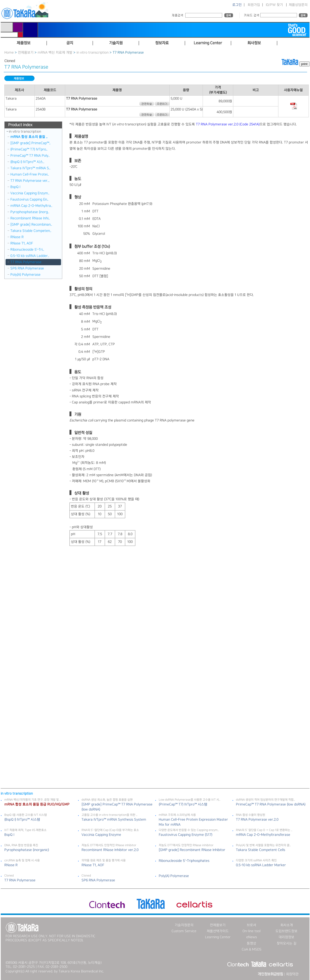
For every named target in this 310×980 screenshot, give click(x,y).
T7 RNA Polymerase (26, 262)
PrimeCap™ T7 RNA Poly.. (30, 156)
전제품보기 (26, 53)
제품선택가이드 (218, 931)
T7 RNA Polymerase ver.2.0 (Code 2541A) (228, 124)
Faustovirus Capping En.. (29, 199)
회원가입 (254, 5)
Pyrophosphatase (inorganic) (27, 850)
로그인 (237, 5)
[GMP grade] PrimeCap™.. (31, 143)
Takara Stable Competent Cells (261, 850)
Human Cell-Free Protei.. (30, 174)
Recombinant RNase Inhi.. (30, 218)
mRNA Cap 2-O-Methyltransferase (263, 835)
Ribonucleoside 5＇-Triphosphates (184, 861)
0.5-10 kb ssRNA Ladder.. (30, 256)
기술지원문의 (184, 925)
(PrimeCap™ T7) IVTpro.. (29, 149)
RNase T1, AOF (22, 243)
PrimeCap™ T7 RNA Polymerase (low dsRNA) (271, 804)
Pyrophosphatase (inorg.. (30, 212)
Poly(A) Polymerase (25, 275)
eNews (252, 937)
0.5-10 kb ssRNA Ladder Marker (261, 865)
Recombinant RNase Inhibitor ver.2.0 (110, 850)
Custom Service (184, 931)
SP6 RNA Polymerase (27, 268)
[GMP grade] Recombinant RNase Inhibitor (192, 850)
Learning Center (218, 937)
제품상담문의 (298, 5)
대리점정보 (286, 937)
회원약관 (292, 974)
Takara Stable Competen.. (31, 231)
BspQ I (15, 187)
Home (9, 53)
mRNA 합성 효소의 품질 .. (29, 137)
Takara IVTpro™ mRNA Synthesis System (114, 820)
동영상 (251, 943)
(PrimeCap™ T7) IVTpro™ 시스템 (183, 804)
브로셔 (251, 925)
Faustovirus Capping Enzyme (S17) (186, 835)
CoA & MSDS (252, 949)
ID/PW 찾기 (274, 5)
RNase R (17, 237)
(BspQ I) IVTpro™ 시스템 (22, 820)
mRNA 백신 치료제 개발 (55, 53)
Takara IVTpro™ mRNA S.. (30, 168)
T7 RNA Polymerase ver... (30, 181)
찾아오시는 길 (287, 943)
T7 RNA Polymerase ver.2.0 (257, 820)
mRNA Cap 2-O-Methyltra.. (31, 206)
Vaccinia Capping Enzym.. (30, 193)
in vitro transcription (93, 53)
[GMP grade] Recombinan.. (31, 225)
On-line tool (251, 931)
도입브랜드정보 (286, 931)
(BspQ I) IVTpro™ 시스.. (27, 162)
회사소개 (287, 925)
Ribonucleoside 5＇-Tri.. (27, 250)
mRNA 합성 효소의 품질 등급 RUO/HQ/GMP (37, 804)
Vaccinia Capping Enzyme (101, 835)
